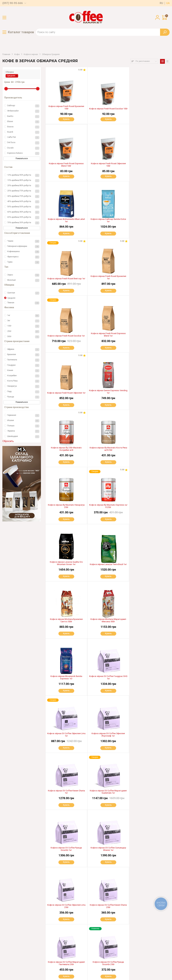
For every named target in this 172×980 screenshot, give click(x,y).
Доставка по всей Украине (97, 922)
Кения (23, 371)
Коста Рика (23, 381)
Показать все (22, 159)
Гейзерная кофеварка (23, 247)
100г (23, 326)
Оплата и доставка (54, 922)
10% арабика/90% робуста (23, 175)
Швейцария (23, 437)
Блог (46, 949)
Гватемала (23, 360)
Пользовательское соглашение (19, 969)
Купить (66, 119)
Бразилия (23, 355)
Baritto (23, 117)
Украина (23, 431)
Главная (6, 54)
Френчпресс (23, 257)
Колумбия (23, 376)
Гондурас (23, 365)
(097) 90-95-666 (13, 3)
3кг (23, 321)
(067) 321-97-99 (18, 929)
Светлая (23, 293)
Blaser (23, 122)
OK (122, 944)
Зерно (23, 275)
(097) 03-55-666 (19, 936)
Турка (23, 262)
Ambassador (23, 111)
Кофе (17, 54)
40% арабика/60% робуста (23, 202)
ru (161, 3)
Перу (23, 392)
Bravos (23, 127)
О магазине (50, 927)
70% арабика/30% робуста (23, 223)
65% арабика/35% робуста (23, 218)
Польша (23, 426)
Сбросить (8, 441)
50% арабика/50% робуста (23, 207)
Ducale (23, 148)
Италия (23, 421)
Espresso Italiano (23, 153)
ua (168, 3)
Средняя (11, 76)
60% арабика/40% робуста (23, 212)
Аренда (48, 943)
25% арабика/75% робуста (23, 191)
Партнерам (50, 938)
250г (23, 332)
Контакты (49, 954)
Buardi (23, 132)
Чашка (23, 241)
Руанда (23, 397)
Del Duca (23, 143)
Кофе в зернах (31, 54)
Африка (23, 350)
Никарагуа (23, 386)
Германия (23, 416)
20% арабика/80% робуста (23, 186)
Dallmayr (23, 106)
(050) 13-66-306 (18, 942)
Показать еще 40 (107, 893)
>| (117, 903)
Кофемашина (23, 252)
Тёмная (23, 303)
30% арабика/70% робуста (23, 197)
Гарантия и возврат (54, 933)
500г (23, 337)
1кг (23, 316)
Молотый (23, 280)
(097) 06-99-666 (19, 948)
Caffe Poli (23, 138)
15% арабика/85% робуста (23, 181)
